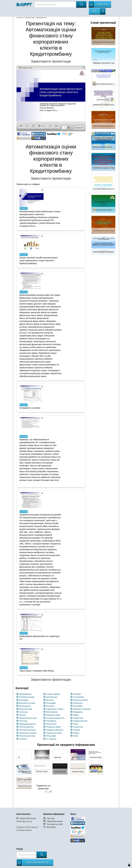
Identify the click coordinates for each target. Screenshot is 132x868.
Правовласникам (55, 821)
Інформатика (25, 694)
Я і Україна (51, 739)
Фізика (76, 733)
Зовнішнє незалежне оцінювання (83, 709)
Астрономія (79, 697)
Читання (23, 739)
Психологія (51, 724)
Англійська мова (27, 697)
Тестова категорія (28, 730)
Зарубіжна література (56, 709)
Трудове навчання (55, 730)
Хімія (76, 736)
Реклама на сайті (55, 824)
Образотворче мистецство (29, 718)
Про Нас (51, 818)
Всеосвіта (51, 827)
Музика (23, 715)
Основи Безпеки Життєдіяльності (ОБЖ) (56, 718)
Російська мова (53, 727)
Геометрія (78, 703)
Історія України (53, 694)
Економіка (78, 706)
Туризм (77, 730)
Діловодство (25, 706)
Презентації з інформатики (36, 18)
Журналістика (26, 709)
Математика (52, 712)
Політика (23, 721)
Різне (76, 724)
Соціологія (78, 727)
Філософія (51, 736)
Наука (76, 715)
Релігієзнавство (26, 727)
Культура (23, 712)
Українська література (29, 733)
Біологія (50, 700)
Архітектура (52, 697)
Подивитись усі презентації (43, 789)
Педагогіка (78, 718)
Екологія (50, 706)
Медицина (78, 712)
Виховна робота (81, 700)
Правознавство (80, 721)
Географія (51, 703)
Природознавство (27, 724)
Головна (20, 18)
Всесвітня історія (27, 703)
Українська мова (54, 733)
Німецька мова (53, 715)
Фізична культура (27, 736)
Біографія (24, 700)
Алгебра (77, 694)
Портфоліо (51, 721)
